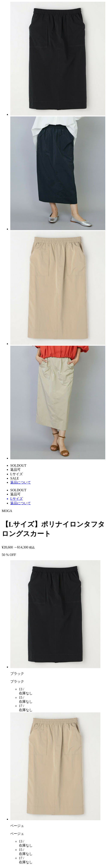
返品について (21, 482)
